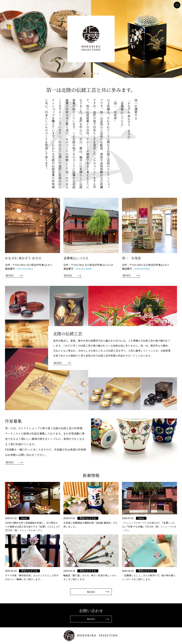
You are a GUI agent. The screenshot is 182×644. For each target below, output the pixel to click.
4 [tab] (94, 74)
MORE (10, 275)
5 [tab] (98, 74)
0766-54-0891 (142, 269)
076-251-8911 (25, 269)
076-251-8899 (84, 269)
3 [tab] (91, 74)
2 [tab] (88, 74)
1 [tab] (84, 74)
